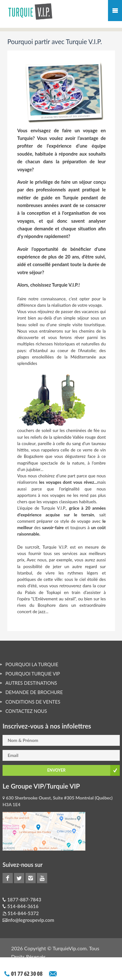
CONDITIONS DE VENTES (33, 702)
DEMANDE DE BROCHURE (34, 692)
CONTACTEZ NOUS (26, 711)
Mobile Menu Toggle (115, 11)
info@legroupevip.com (30, 920)
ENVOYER (56, 770)
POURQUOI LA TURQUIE (32, 664)
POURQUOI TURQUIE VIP (33, 674)
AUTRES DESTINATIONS (31, 683)
